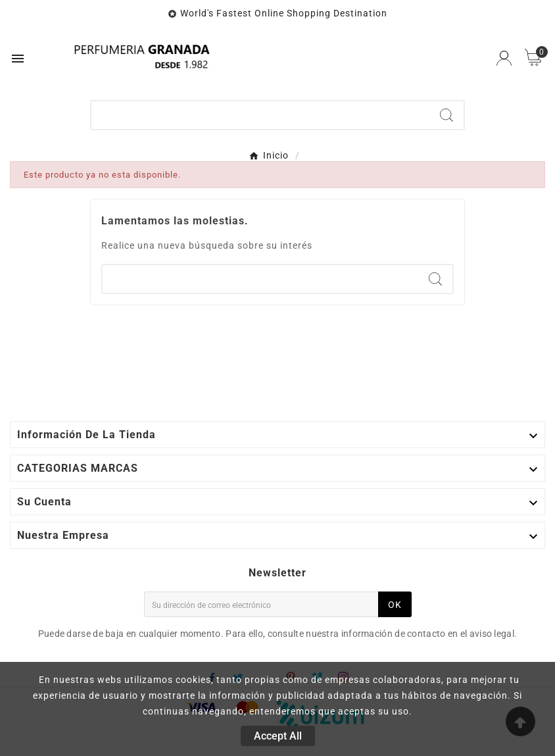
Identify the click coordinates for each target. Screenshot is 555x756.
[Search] (446, 115)
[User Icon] (504, 58)
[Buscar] (260, 115)
